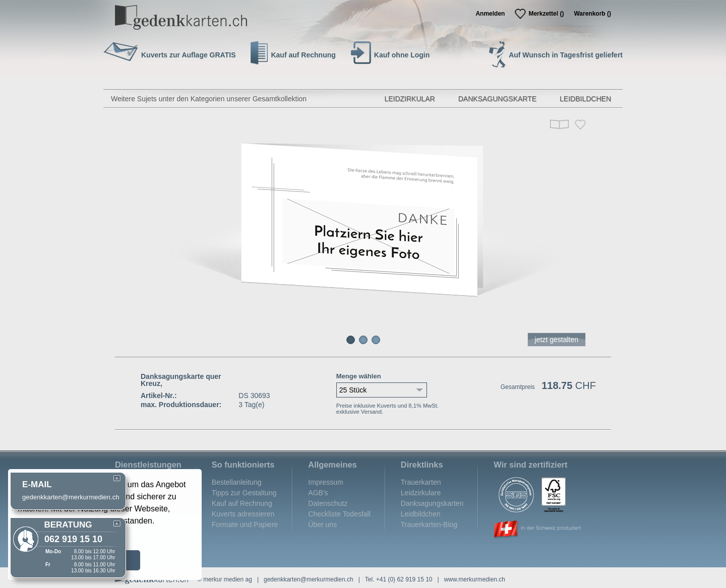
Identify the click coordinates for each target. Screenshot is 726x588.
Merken (580, 125)
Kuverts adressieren (243, 514)
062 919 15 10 (73, 539)
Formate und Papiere (245, 525)
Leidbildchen (585, 99)
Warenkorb (592, 14)
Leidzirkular (409, 99)
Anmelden (490, 14)
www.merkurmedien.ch (475, 579)
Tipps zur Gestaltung (244, 493)
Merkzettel (546, 14)
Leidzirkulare (421, 493)
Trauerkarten (421, 482)
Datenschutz (328, 503)
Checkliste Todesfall (339, 514)
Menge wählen (359, 376)
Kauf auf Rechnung (242, 503)
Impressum (325, 482)
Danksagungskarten (432, 503)
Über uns (322, 525)
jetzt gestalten (557, 340)
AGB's (318, 493)
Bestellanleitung (237, 482)
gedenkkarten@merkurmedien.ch (309, 579)
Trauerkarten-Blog (429, 525)
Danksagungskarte (497, 99)
